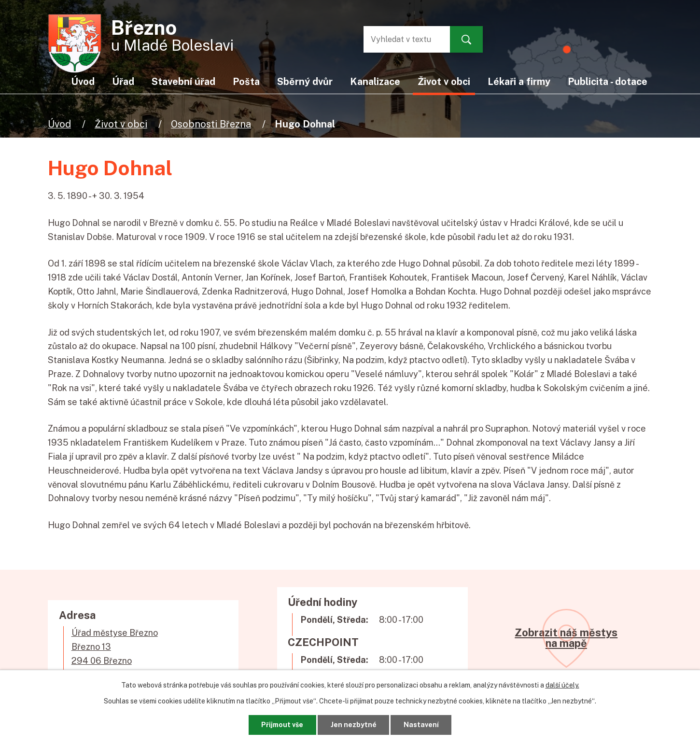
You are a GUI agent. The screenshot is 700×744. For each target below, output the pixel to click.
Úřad (123, 81)
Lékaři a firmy (519, 81)
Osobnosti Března (211, 124)
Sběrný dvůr (305, 81)
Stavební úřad (183, 81)
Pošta (246, 81)
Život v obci (121, 124)
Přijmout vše (282, 725)
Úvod (59, 124)
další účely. (562, 685)
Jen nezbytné (354, 725)
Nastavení (421, 725)
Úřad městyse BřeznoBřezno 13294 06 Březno (115, 647)
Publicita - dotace (608, 81)
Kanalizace (375, 81)
